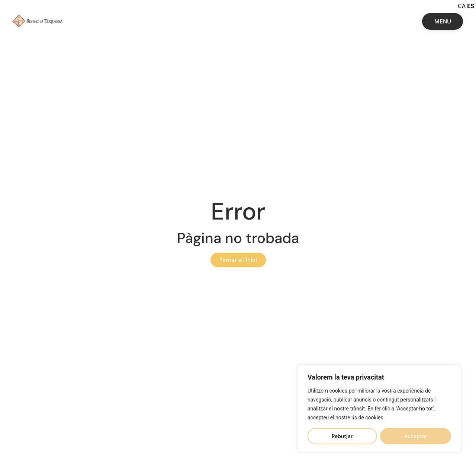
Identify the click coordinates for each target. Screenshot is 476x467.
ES (471, 6)
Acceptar (416, 436)
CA (462, 6)
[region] (379, 409)
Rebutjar (342, 436)
